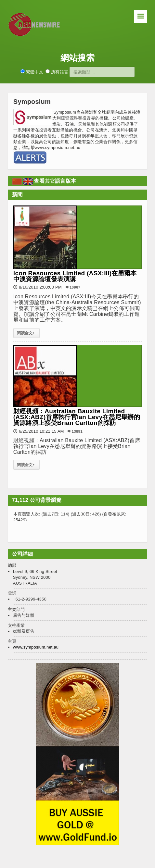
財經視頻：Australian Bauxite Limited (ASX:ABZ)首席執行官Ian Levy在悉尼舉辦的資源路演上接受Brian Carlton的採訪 (77, 417)
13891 (77, 431)
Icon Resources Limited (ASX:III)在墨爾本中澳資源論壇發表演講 (75, 276)
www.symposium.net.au (36, 647)
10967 (75, 287)
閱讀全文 (26, 333)
